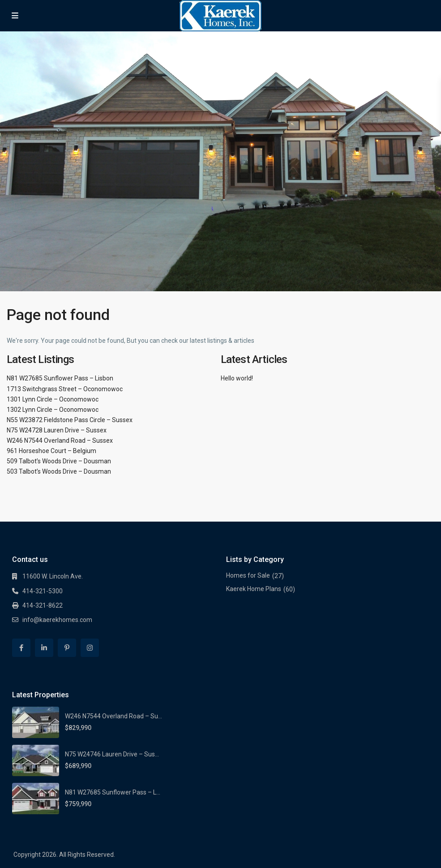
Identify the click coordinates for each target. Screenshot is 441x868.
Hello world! (237, 378)
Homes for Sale (248, 575)
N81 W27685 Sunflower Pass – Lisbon (60, 378)
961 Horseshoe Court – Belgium (51, 451)
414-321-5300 (43, 591)
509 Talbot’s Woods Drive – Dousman (59, 461)
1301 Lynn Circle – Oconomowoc (53, 399)
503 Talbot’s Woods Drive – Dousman (59, 471)
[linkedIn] (44, 648)
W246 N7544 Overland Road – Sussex (60, 440)
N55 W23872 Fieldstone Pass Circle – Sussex (70, 420)
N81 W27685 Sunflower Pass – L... (113, 792)
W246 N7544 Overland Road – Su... (113, 716)
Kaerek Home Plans (254, 589)
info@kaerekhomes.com (57, 620)
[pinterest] (67, 648)
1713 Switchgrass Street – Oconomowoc (65, 389)
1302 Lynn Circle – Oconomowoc (53, 410)
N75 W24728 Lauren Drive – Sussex (57, 430)
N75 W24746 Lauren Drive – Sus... (112, 754)
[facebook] (21, 648)
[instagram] (90, 648)
